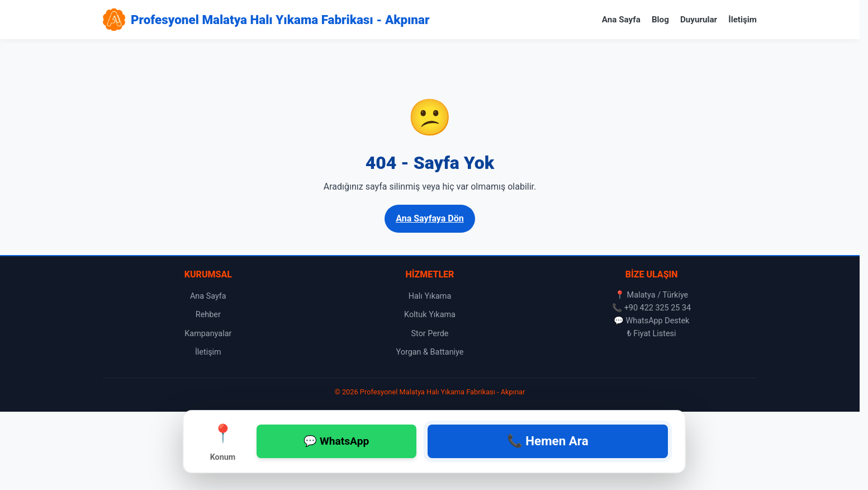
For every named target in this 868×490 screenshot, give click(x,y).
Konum (223, 441)
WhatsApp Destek (657, 321)
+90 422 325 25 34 (658, 308)
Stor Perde (430, 334)
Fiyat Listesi (654, 334)
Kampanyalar (208, 334)
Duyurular (699, 20)
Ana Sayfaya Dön (430, 218)
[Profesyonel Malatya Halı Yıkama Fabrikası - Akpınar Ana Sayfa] (266, 20)
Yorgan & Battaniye (430, 352)
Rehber (208, 315)
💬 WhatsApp (336, 441)
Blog (660, 20)
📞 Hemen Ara (548, 441)
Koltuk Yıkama (430, 315)
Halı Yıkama (430, 296)
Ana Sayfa (621, 20)
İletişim (743, 20)
